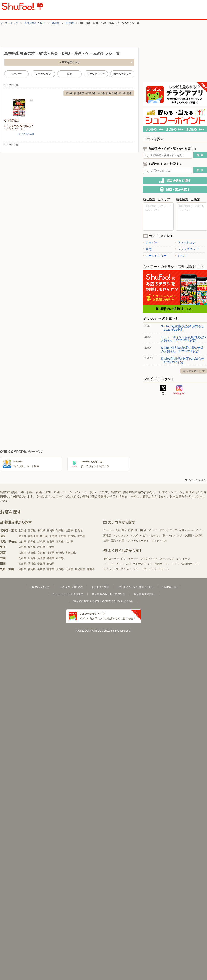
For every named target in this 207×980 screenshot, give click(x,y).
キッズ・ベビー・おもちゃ (145, 535)
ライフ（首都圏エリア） (186, 564)
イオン (186, 559)
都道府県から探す (35, 23)
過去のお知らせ (194, 371)
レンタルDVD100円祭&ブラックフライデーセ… (19, 128)
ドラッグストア (96, 74)
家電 (69, 74)
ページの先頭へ (196, 480)
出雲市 (70, 23)
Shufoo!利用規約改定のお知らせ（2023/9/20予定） (182, 360)
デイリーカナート (159, 569)
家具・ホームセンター (192, 530)
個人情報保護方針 (144, 594)
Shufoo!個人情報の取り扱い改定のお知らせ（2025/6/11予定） (182, 349)
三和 (144, 569)
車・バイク (169, 535)
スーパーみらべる (170, 559)
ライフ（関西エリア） (157, 564)
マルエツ (138, 564)
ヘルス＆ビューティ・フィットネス (146, 541)
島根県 (55, 23)
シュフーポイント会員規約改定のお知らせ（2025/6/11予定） (183, 339)
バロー (136, 569)
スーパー (16, 74)
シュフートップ (9, 23)
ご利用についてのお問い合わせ (136, 587)
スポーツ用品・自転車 (190, 535)
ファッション (43, 74)
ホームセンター (122, 74)
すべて (181, 256)
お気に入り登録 (31, 100)
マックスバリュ (149, 559)
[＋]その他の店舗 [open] (26, 134)
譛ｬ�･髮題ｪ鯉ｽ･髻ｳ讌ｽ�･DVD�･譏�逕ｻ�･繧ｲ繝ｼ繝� (99, 93)
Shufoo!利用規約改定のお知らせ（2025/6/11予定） (182, 328)
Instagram (179, 390)
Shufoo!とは (170, 587)
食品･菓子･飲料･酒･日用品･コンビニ (137, 530)
